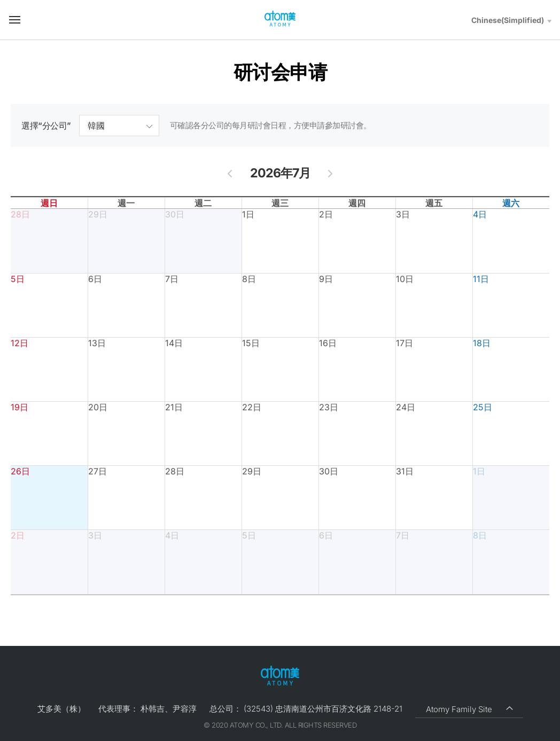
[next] (330, 173)
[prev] (230, 173)
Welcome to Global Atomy (280, 19)
